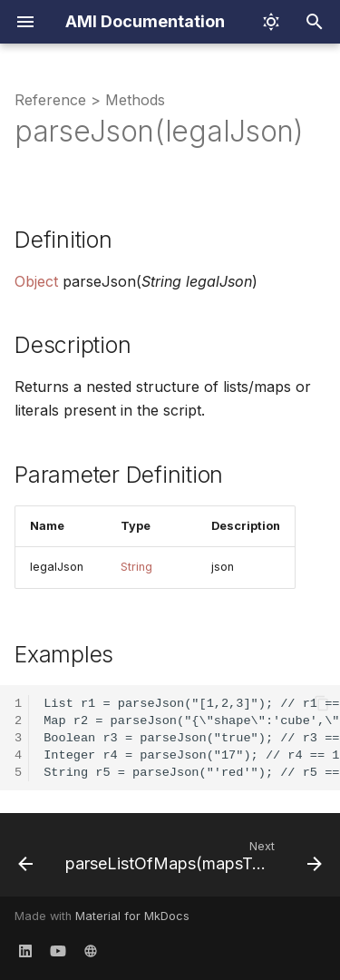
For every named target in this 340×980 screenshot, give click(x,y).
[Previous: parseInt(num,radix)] (25, 860)
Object (36, 281)
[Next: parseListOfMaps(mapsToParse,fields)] (192, 860)
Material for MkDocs (132, 916)
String (136, 567)
